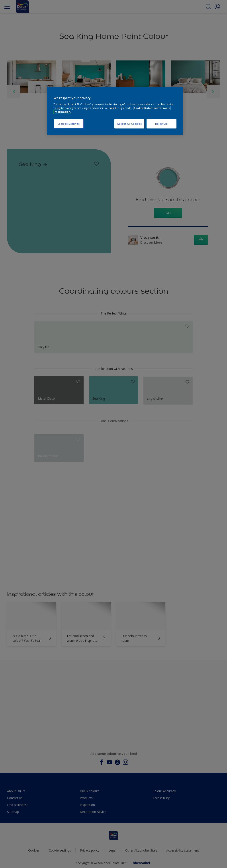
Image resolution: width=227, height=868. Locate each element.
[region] (115, 111)
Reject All (161, 124)
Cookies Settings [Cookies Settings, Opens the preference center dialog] (69, 124)
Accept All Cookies (129, 124)
